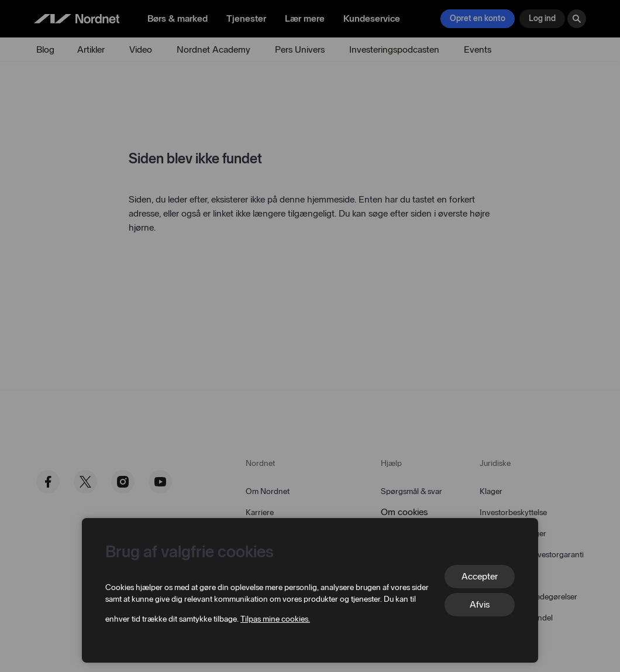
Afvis (480, 604)
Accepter (480, 576)
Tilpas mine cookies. (275, 619)
